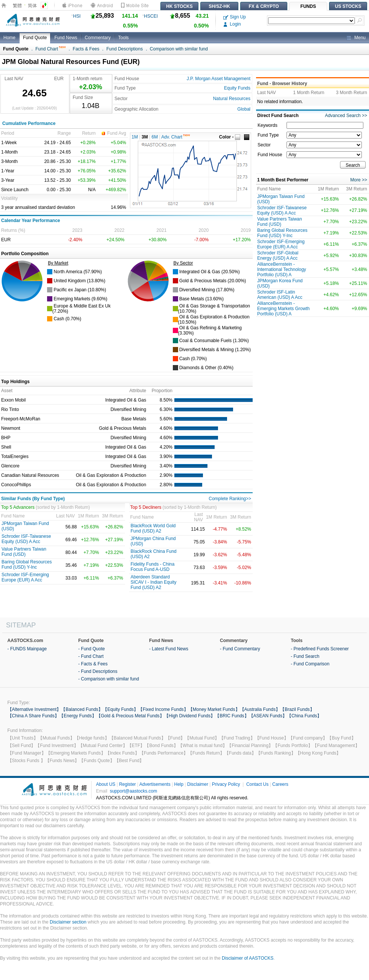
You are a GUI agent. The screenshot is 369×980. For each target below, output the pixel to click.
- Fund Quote (92, 649)
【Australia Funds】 (260, 709)
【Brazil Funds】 (297, 709)
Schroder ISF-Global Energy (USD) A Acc (278, 256)
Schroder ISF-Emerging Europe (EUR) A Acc (25, 577)
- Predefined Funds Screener (320, 649)
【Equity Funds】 (120, 709)
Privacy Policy (226, 784)
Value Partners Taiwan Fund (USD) (24, 552)
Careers (280, 784)
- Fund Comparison (310, 664)
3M (145, 137)
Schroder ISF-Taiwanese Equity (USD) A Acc (26, 539)
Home (9, 38)
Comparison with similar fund (179, 49)
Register (127, 784)
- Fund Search (305, 656)
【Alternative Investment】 (34, 709)
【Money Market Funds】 (214, 709)
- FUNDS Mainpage (27, 649)
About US (106, 784)
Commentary (98, 38)
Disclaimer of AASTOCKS (248, 958)
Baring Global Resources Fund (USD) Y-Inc (27, 565)
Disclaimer (198, 784)
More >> (359, 180)
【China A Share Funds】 (33, 716)
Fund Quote (35, 38)
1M (135, 137)
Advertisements (155, 784)
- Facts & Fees (93, 664)
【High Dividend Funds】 (190, 716)
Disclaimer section (68, 922)
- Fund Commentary (240, 649)
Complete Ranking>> (230, 499)
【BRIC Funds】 (232, 716)
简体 (32, 6)
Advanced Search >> (346, 116)
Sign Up (235, 17)
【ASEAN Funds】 (268, 716)
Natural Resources (232, 99)
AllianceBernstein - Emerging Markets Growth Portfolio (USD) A (283, 309)
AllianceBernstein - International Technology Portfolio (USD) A (282, 269)
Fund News (66, 38)
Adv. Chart (175, 137)
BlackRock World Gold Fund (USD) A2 (153, 528)
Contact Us (257, 784)
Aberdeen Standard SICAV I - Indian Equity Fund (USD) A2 (154, 582)
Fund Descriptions (124, 49)
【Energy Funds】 (78, 716)
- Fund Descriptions (98, 671)
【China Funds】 (304, 716)
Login (232, 24)
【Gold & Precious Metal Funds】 (130, 716)
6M (155, 137)
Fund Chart (50, 49)
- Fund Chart (91, 656)
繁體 (17, 6)
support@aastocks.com (134, 791)
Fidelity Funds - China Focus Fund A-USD (153, 567)
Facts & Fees (86, 49)
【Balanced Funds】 (82, 709)
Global (244, 109)
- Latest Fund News (169, 649)
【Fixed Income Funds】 (163, 709)
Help (179, 784)
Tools (124, 38)
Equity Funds (237, 88)
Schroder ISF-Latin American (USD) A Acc (280, 295)
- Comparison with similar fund (109, 679)
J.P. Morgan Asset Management (219, 79)
